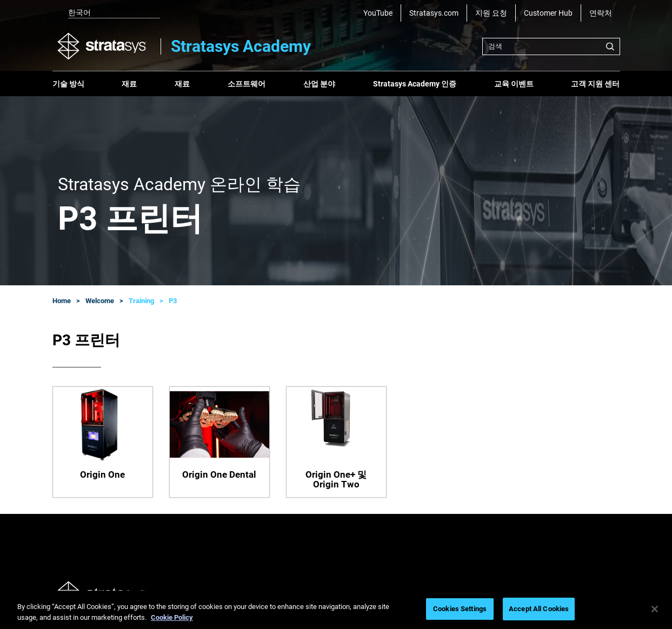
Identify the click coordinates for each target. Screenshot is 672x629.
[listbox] (107, 13)
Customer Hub (548, 13)
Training (141, 301)
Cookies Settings (460, 609)
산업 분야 (319, 84)
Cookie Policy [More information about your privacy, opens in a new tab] (172, 617)
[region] (336, 610)
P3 (173, 301)
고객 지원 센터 (595, 84)
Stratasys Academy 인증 (415, 84)
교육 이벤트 (514, 84)
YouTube (378, 13)
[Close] (655, 609)
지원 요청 (491, 13)
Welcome (100, 301)
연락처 (601, 13)
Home (62, 301)
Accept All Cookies (539, 609)
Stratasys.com (434, 13)
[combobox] (551, 46)
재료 (129, 84)
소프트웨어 (247, 84)
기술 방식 (68, 84)
